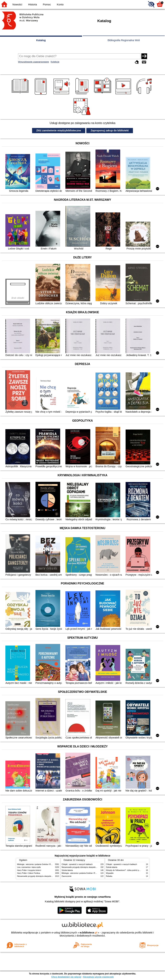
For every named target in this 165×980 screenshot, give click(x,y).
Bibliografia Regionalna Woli (124, 40)
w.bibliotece (88, 933)
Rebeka (109, 876)
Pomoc (47, 4)
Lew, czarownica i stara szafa (29, 867)
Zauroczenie (67, 876)
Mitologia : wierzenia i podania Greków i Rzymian (37, 864)
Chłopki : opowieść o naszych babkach (77, 864)
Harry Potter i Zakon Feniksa (29, 873)
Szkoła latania (67, 870)
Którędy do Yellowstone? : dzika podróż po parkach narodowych (132, 870)
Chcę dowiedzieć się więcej (66, 977)
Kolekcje (55, 62)
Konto (60, 4)
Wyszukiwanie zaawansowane (34, 62)
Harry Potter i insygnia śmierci (29, 870)
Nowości (17, 4)
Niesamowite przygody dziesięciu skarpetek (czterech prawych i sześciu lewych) (49, 876)
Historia (33, 4)
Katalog (41, 40)
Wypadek (110, 873)
